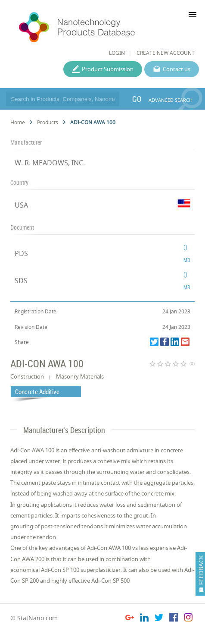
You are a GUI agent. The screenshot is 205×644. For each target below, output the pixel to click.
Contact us (177, 69)
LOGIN (117, 53)
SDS (21, 281)
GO (137, 99)
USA (21, 205)
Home (18, 122)
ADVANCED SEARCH (171, 100)
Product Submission (108, 69)
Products (48, 122)
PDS (21, 253)
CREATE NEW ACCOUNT (166, 53)
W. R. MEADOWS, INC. (50, 163)
